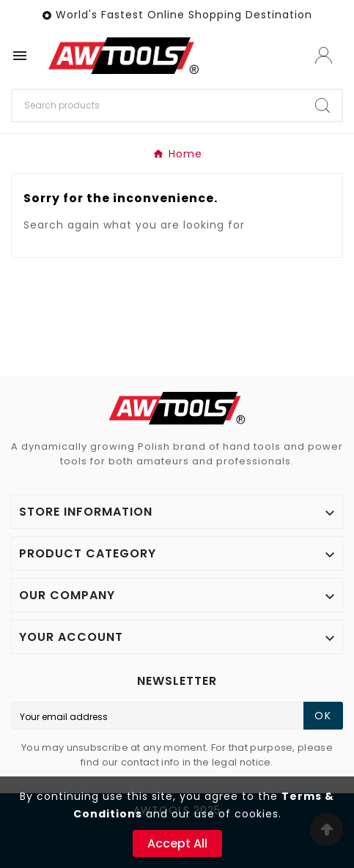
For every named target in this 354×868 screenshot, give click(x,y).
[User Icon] (324, 55)
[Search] (158, 105)
